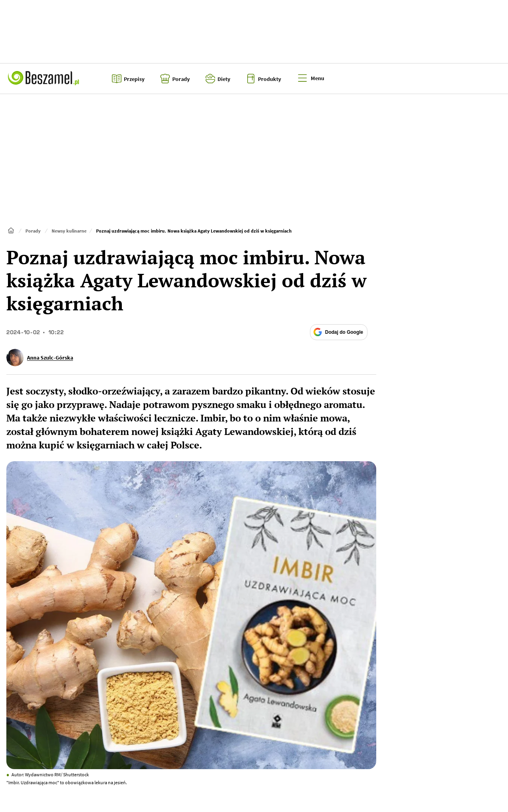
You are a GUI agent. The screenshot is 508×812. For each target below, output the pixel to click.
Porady (33, 231)
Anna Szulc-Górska (50, 358)
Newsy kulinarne (69, 231)
